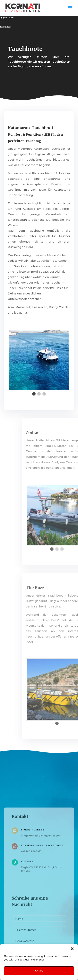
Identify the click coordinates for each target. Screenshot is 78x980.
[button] (72, 949)
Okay (39, 971)
